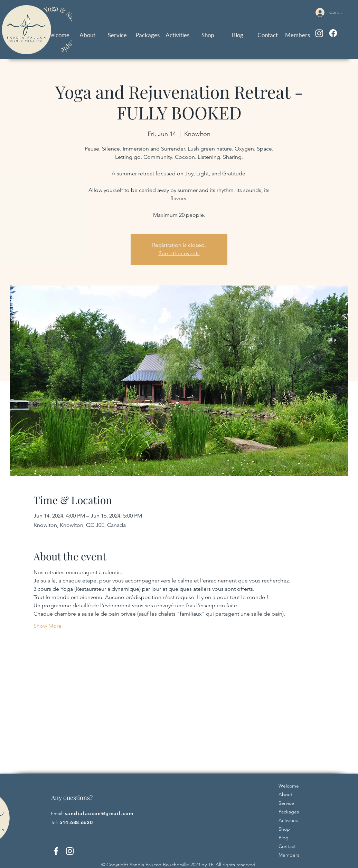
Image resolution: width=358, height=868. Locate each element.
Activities (288, 820)
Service (286, 803)
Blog (284, 838)
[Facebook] (333, 33)
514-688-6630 (76, 822)
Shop (284, 829)
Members (289, 855)
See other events (179, 253)
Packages (289, 812)
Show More (48, 626)
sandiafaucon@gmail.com (99, 813)
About (285, 794)
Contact (287, 846)
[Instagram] (319, 33)
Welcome (289, 786)
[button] (117, 35)
